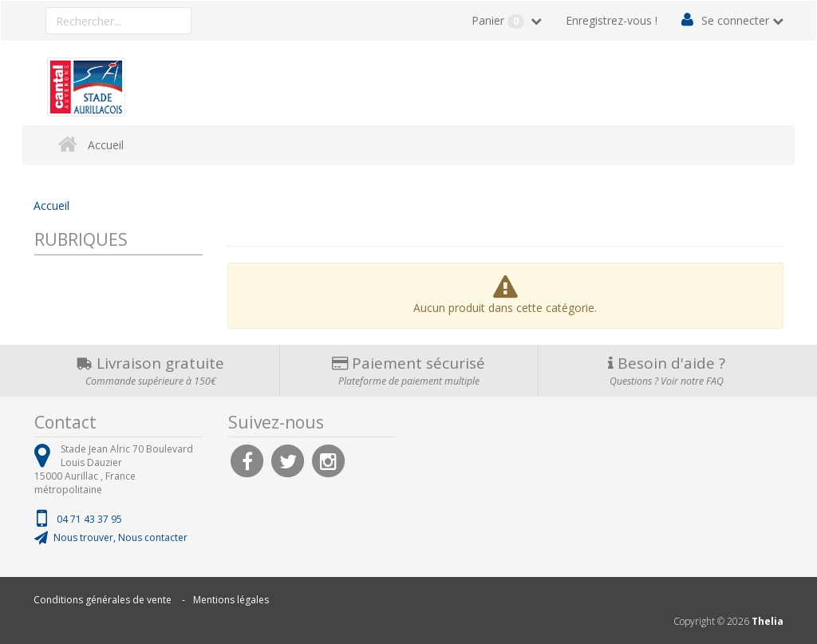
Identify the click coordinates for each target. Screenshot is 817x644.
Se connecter (735, 20)
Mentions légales (231, 600)
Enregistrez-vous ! (612, 20)
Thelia (768, 621)
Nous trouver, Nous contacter (120, 537)
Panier (499, 21)
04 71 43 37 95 (89, 519)
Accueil (106, 145)
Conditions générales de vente (103, 600)
